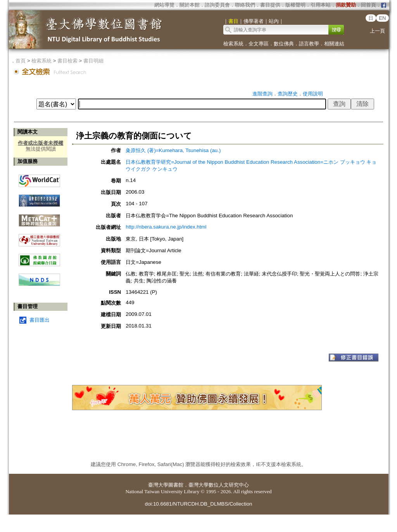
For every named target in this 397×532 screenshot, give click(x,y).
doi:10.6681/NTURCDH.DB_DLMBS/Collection (198, 504)
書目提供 (270, 5)
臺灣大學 (158, 485)
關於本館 (190, 5)
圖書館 (176, 485)
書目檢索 (67, 61)
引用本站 (321, 5)
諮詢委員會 (217, 5)
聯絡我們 (245, 5)
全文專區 (259, 44)
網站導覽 (164, 5)
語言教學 (309, 44)
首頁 (21, 61)
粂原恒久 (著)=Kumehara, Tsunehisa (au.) (173, 150)
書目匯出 (40, 320)
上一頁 (377, 31)
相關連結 (334, 44)
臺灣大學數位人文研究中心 (219, 485)
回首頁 (369, 5)
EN (382, 18)
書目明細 (93, 61)
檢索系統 (233, 44)
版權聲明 (295, 5)
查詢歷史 (288, 94)
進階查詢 (262, 94)
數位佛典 (284, 44)
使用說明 (313, 94)
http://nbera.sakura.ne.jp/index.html (166, 227)
